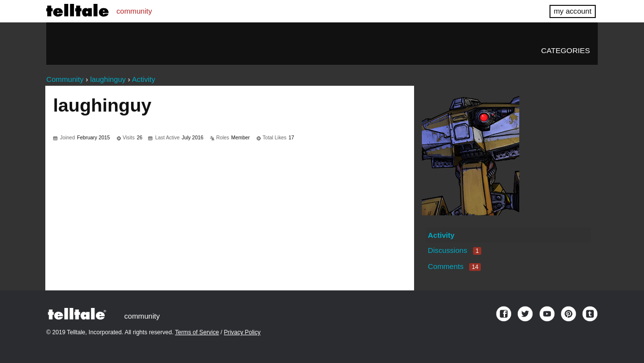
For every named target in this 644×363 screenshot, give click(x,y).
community (134, 11)
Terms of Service (197, 332)
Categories (566, 50)
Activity (441, 235)
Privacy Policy (242, 332)
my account (573, 11)
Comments (454, 266)
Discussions (455, 250)
